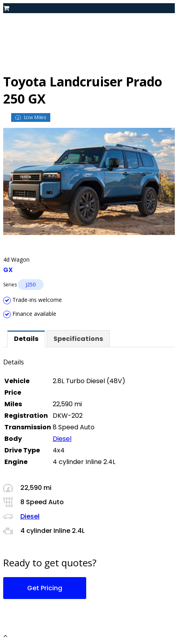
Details (26, 339)
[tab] (26, 339)
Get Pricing (45, 588)
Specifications (78, 339)
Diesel (62, 439)
